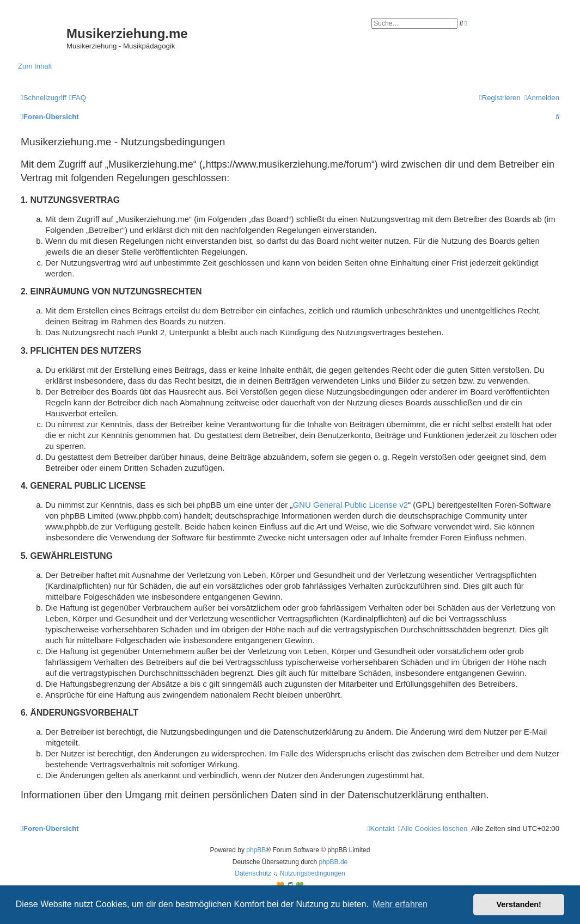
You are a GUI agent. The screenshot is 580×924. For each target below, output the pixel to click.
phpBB (256, 850)
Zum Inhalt (35, 66)
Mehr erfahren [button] (400, 904)
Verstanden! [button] (519, 904)
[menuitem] (78, 98)
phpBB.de (334, 862)
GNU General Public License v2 (350, 505)
